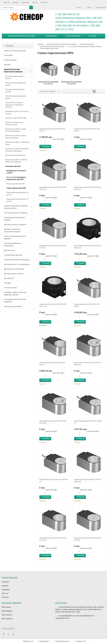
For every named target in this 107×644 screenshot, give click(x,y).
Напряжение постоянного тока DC (16, 172)
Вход (88, 8)
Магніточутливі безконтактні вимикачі (15, 237)
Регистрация (100, 8)
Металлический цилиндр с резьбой (15, 77)
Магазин (16, 2)
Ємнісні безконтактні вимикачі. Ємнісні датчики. (16, 207)
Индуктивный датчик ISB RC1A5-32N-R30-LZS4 (53, 539)
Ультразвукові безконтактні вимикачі (14, 219)
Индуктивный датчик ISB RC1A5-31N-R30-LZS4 (88, 481)
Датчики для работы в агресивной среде (18, 143)
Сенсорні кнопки (10, 288)
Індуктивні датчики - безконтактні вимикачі (13, 70)
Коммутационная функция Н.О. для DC (18, 194)
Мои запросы (7, 615)
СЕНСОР (7, 2)
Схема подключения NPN (16, 188)
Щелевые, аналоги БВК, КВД (16, 118)
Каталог (9, 46)
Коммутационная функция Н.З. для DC (18, 200)
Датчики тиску (10, 250)
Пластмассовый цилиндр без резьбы (16, 97)
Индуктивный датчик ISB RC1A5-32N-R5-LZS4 (53, 247)
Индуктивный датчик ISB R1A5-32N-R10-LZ (87, 130)
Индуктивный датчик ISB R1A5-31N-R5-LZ (88, 422)
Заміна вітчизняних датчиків (22, 36)
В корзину (45, 146)
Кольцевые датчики (13, 166)
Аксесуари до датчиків (13, 306)
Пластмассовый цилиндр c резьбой (15, 91)
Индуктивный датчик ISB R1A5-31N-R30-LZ (87, 305)
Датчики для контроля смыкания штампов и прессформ (17, 150)
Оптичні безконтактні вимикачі (16, 213)
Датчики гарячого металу (14, 274)
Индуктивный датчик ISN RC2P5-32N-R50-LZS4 (53, 305)
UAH (79, 8)
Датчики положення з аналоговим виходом (12, 230)
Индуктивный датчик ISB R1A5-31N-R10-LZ (52, 130)
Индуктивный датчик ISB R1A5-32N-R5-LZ (54, 481)
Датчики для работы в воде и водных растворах (16, 137)
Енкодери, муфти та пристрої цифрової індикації (15, 293)
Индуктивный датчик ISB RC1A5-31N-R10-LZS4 (53, 188)
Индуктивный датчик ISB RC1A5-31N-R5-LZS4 (88, 539)
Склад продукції (73, 36)
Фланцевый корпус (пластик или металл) (17, 113)
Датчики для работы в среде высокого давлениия (16, 130)
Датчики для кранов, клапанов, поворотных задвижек (16, 161)
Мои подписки (7, 619)
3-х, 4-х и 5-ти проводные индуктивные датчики (16, 178)
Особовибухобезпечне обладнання (13, 244)
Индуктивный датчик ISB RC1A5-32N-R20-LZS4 (53, 422)
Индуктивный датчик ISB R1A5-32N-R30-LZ (52, 364)
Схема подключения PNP (16, 184)
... (103, 36)
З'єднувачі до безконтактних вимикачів (15, 301)
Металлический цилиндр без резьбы (16, 84)
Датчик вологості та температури (17, 264)
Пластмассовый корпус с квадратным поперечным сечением (14, 105)
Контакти (44, 2)
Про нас (35, 2)
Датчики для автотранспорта (16, 155)
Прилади (8, 283)
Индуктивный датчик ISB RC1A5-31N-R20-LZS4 (88, 364)
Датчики (93, 36)
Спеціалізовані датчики (13, 255)
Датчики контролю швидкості (15, 225)
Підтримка (25, 2)
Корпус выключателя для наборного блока (14, 123)
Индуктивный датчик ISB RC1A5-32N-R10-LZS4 (88, 188)
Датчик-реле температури (14, 269)
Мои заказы (6, 607)
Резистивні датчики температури (17, 260)
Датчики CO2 (9, 278)
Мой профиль (7, 611)
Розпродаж (51, 36)
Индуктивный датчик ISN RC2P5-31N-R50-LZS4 (88, 247)
